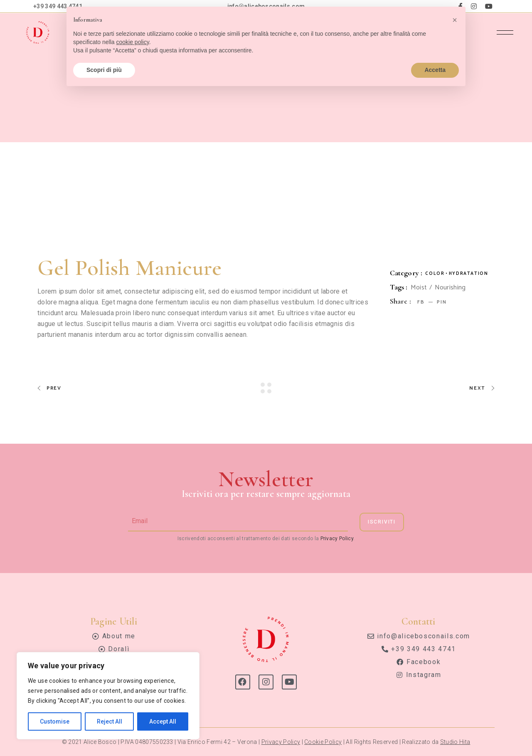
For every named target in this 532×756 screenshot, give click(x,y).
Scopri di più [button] (104, 70)
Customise (55, 721)
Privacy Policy (337, 539)
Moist (419, 288)
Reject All (110, 721)
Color (435, 274)
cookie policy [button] (133, 42)
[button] (455, 20)
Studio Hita (455, 742)
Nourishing (450, 288)
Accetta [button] (435, 70)
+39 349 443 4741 (58, 6)
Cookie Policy (323, 742)
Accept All (163, 721)
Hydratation (469, 274)
